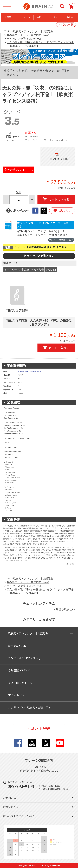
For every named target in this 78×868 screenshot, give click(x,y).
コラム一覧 (66, 25)
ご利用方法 (10, 798)
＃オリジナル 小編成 (16, 270)
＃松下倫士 (37, 270)
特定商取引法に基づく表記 (19, 816)
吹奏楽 (8, 17)
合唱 (39, 17)
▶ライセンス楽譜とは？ (39, 256)
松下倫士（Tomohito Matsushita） (30, 372)
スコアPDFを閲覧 (58, 159)
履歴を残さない (65, 609)
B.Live (70, 17)
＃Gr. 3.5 (51, 270)
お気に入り (62, 211)
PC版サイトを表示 (39, 729)
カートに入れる (56, 199)
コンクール (24, 17)
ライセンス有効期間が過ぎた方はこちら (41, 247)
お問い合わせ (18, 211)
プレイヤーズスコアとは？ (61, 240)
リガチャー (54, 17)
